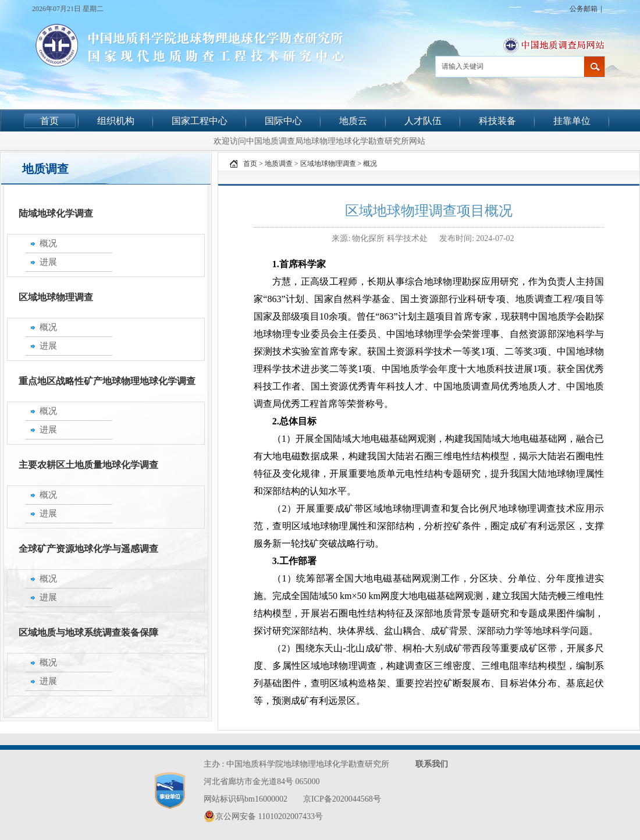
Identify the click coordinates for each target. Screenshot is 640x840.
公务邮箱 (584, 9)
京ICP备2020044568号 (342, 799)
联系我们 (432, 764)
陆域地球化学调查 (56, 213)
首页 (49, 121)
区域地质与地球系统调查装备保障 (88, 632)
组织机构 (116, 121)
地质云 (353, 121)
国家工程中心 (200, 121)
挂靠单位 (572, 121)
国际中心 (283, 121)
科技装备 (497, 121)
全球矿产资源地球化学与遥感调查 (88, 549)
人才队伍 (423, 121)
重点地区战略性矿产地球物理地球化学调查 (107, 381)
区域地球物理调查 (56, 297)
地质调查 (279, 164)
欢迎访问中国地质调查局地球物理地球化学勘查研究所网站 (319, 141)
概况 (370, 164)
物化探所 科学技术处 (391, 238)
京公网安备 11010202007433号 (263, 816)
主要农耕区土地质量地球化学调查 (88, 465)
